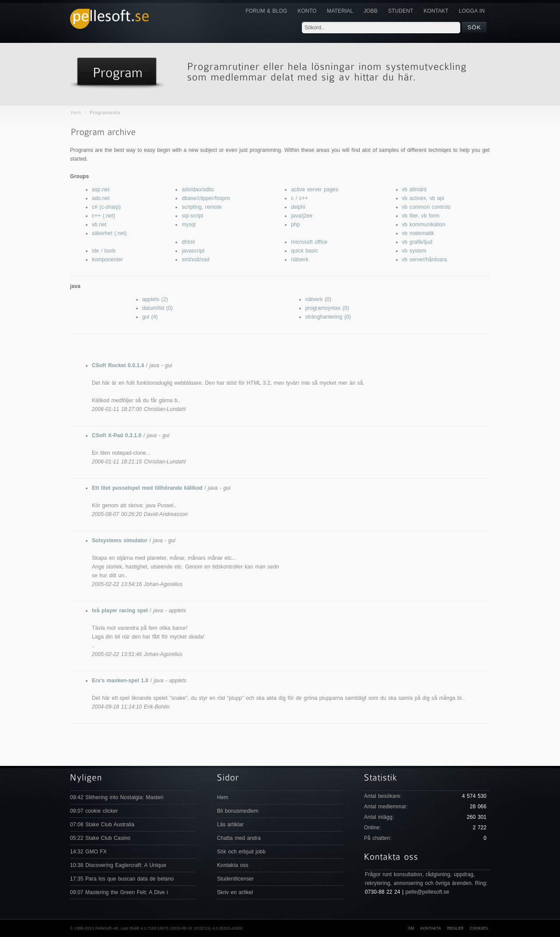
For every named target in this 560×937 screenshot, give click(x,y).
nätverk (300, 260)
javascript (193, 251)
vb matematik (418, 233)
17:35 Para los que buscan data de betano (122, 879)
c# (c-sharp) (106, 207)
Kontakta (430, 928)
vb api (437, 198)
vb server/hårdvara (425, 260)
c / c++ (299, 198)
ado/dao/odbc (198, 190)
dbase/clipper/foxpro (206, 198)
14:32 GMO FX (88, 852)
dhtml (188, 242)
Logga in (472, 11)
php (295, 225)
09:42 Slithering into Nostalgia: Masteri (117, 797)
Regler (455, 928)
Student (401, 11)
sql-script (192, 216)
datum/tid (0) (157, 308)
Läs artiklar (230, 825)
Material (340, 11)
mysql (189, 225)
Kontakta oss (233, 865)
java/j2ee (302, 216)
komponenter (107, 260)
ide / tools (104, 251)
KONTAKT (436, 11)
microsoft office (309, 242)
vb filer (410, 216)
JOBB (371, 11)
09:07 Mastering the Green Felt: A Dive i (119, 892)
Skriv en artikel (235, 892)
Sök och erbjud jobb (241, 852)
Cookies (479, 928)
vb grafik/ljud (417, 242)
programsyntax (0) (327, 308)
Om (411, 928)
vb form (430, 216)
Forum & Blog (266, 11)
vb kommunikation (424, 225)
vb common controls (426, 207)
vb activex (414, 198)
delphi (298, 207)
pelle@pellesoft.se (427, 892)
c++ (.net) (103, 216)
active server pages (315, 190)
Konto (307, 11)
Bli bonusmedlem (238, 811)
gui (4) (150, 317)
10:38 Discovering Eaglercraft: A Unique (118, 865)
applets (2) (155, 299)
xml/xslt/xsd (195, 260)
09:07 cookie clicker (94, 811)
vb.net (99, 225)
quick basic (304, 251)
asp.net (101, 190)
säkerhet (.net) (109, 233)
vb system (414, 251)
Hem (76, 113)
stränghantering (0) (328, 317)
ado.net (101, 198)
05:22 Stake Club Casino (100, 838)
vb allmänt (415, 190)
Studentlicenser (235, 879)
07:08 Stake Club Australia (102, 825)
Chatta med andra (239, 838)
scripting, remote (201, 207)
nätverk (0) (318, 299)
